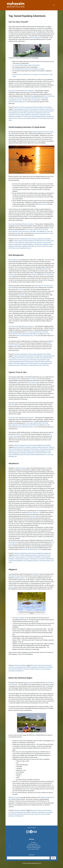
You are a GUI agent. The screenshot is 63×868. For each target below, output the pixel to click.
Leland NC (40, 453)
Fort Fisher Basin (19, 98)
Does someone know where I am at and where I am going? (28, 69)
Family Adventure (37, 243)
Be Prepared (14, 684)
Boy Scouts (39, 550)
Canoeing (48, 241)
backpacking (24, 239)
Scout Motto (49, 682)
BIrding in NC (32, 241)
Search (53, 858)
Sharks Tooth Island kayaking (17, 363)
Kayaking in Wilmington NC (16, 116)
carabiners (22, 295)
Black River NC (41, 241)
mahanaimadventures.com (34, 863)
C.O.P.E (20, 289)
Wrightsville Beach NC (35, 365)
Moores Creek (18, 100)
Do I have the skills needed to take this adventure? (26, 65)
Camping (13, 358)
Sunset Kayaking (43, 363)
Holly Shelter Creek (34, 231)
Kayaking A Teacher (33, 844)
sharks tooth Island (25, 455)
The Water (33, 843)
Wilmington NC (25, 365)
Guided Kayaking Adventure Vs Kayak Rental (27, 127)
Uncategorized (46, 553)
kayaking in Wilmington (15, 246)
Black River (38, 98)
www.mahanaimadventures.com (19, 102)
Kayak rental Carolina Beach (35, 113)
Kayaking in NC (17, 453)
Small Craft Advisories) (35, 38)
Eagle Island (29, 243)
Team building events (44, 118)
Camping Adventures (43, 447)
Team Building (47, 107)
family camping (43, 111)
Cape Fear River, (38, 230)
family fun (51, 111)
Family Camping (25, 107)
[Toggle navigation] (54, 5)
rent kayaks (34, 100)
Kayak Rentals (33, 107)
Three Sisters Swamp (34, 382)
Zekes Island (45, 365)
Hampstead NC (42, 360)
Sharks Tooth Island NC (31, 363)
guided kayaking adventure (40, 132)
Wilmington (45, 269)
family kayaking (13, 113)
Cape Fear (33, 516)
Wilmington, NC (13, 542)
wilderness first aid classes (26, 550)
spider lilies (12, 405)
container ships (13, 274)
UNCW (38, 511)
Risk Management (16, 255)
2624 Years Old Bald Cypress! (33, 847)
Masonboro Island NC (34, 362)
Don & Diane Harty (14, 91)
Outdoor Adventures (43, 246)
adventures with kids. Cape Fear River (43, 109)
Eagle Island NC (48, 358)
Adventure (17, 107)
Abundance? (14, 463)
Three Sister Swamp (45, 561)
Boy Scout (11, 587)
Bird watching (12, 111)
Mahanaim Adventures (28, 91)
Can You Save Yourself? (18, 22)
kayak (33, 96)
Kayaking (40, 107)
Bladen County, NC (32, 379)
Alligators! (13, 569)
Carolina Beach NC (20, 243)
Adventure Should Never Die (33, 846)
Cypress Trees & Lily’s (18, 372)
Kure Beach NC (24, 362)
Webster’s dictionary (21, 468)
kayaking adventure (19, 578)
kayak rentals (20, 115)
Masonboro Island (29, 98)
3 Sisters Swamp (28, 109)
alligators (37, 574)
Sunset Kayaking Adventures (30, 118)
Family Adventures (33, 111)
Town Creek (48, 96)
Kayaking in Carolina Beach (32, 115)
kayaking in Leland (45, 115)
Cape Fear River (42, 204)
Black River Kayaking (22, 111)
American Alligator (20, 618)
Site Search (31, 855)
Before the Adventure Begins (20, 678)
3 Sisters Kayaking (18, 109)
